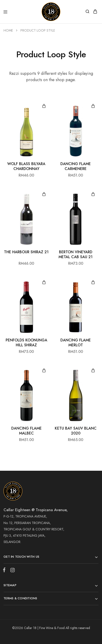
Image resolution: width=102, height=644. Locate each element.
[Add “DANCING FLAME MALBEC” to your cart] (44, 371)
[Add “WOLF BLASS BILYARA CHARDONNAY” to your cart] (44, 106)
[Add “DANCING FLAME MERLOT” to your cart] (93, 283)
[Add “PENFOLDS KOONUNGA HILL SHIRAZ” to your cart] (44, 283)
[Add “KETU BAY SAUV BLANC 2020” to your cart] (93, 371)
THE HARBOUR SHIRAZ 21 (26, 252)
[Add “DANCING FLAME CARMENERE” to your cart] (93, 106)
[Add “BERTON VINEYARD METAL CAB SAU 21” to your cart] (93, 194)
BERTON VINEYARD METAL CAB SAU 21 (76, 255)
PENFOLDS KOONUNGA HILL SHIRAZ (26, 343)
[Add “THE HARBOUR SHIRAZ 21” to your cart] (44, 194)
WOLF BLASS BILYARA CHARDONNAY (26, 166)
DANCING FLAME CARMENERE (76, 166)
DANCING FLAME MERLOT (76, 343)
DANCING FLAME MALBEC (26, 431)
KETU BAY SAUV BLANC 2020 (76, 431)
